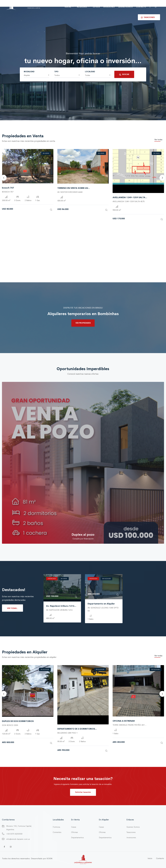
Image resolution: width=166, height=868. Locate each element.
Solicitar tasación (83, 792)
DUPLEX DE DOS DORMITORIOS (18, 721)
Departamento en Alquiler (101, 604)
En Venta (46, 153)
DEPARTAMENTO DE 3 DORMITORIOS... (77, 729)
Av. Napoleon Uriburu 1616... (61, 606)
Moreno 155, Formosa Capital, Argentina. (19, 828)
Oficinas (74, 832)
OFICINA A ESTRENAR (124, 721)
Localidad (90, 72)
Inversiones (131, 838)
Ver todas (158, 140)
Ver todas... (12, 608)
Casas (74, 827)
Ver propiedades (83, 323)
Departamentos (77, 838)
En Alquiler (106, 579)
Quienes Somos (133, 827)
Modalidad (29, 72)
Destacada (52, 579)
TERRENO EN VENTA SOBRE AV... (74, 188)
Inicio (150, 858)
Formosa (56, 827)
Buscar (124, 74)
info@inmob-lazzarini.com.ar (18, 839)
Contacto (141, 7)
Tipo (56, 72)
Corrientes (57, 832)
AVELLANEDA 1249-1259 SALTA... (130, 197)
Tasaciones (131, 832)
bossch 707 (8, 188)
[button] (36, 75)
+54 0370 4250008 (14, 834)
